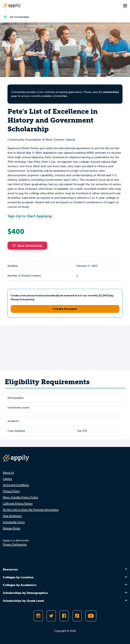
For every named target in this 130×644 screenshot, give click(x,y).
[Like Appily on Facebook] (64, 616)
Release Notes (12, 528)
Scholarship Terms (14, 522)
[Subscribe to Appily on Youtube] (91, 616)
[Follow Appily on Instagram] (38, 616)
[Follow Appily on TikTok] (77, 616)
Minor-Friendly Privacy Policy (20, 497)
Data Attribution (12, 516)
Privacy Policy (11, 491)
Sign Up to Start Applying (30, 216)
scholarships (111, 92)
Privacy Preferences (15, 544)
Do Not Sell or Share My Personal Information (31, 510)
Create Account (65, 309)
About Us (8, 473)
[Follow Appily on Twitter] (51, 616)
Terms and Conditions (16, 485)
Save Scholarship (27, 246)
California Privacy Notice (18, 504)
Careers (7, 479)
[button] (15, 246)
